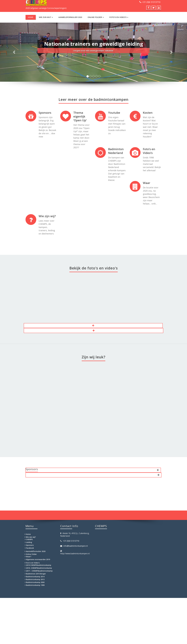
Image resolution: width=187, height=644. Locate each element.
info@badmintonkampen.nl (75, 546)
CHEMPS (29, 539)
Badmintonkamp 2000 (35, 582)
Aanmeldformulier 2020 (70, 17)
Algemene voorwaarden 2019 (38, 559)
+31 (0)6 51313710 (151, 2)
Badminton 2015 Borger (36, 574)
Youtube (114, 113)
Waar (147, 183)
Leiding (29, 542)
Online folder (96, 17)
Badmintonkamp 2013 (35, 579)
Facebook (30, 548)
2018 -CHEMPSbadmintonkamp (39, 568)
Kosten (148, 113)
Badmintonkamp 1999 (35, 585)
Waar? (29, 557)
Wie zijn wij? (46, 17)
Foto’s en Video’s (119, 17)
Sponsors (45, 113)
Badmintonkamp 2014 (35, 577)
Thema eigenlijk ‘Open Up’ (80, 116)
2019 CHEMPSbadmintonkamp (39, 565)
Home (31, 17)
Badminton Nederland (116, 151)
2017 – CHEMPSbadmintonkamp (39, 571)
